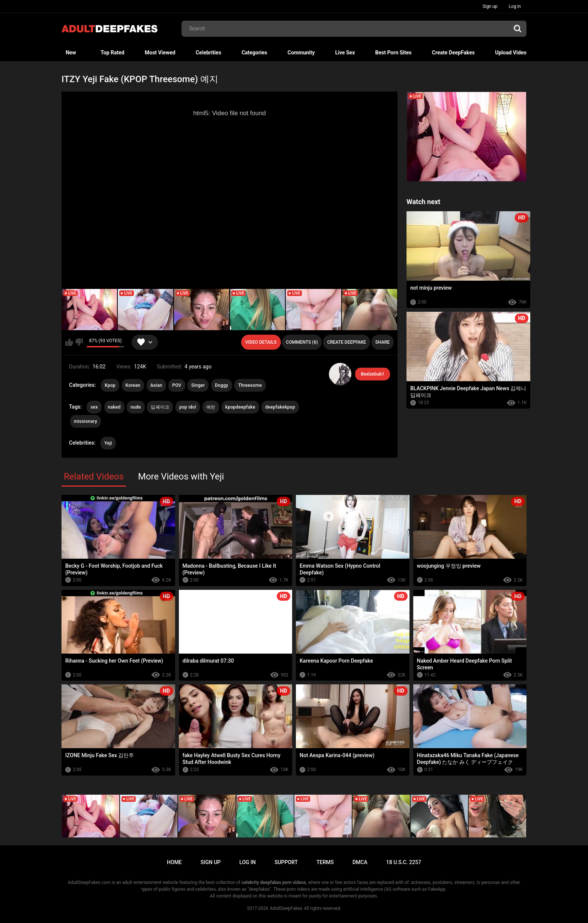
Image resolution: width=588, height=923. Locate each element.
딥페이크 (160, 407)
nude (136, 407)
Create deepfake (346, 342)
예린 (211, 407)
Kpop (110, 385)
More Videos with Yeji (181, 477)
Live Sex (345, 53)
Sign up (490, 6)
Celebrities (208, 53)
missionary (85, 421)
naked (114, 407)
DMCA (360, 862)
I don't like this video (79, 342)
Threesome (250, 385)
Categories (254, 53)
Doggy (222, 385)
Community (301, 53)
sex (94, 407)
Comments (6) (302, 342)
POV (177, 385)
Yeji (108, 443)
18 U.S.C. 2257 (404, 862)
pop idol (188, 407)
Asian (156, 385)
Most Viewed (160, 53)
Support (286, 862)
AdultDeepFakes (286, 908)
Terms (325, 862)
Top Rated (112, 53)
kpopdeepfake (240, 407)
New (71, 53)
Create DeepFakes (453, 53)
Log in (515, 6)
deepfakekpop (280, 407)
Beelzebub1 (373, 374)
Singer (198, 385)
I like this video (69, 342)
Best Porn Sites (394, 53)
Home (174, 862)
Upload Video (511, 53)
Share (382, 342)
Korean (133, 385)
